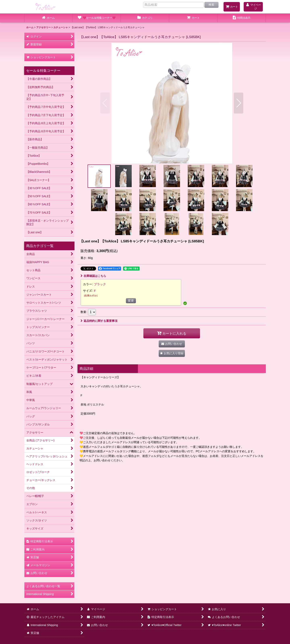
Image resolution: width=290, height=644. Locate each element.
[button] (105, 103)
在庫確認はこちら (93, 276)
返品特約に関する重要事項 (99, 321)
